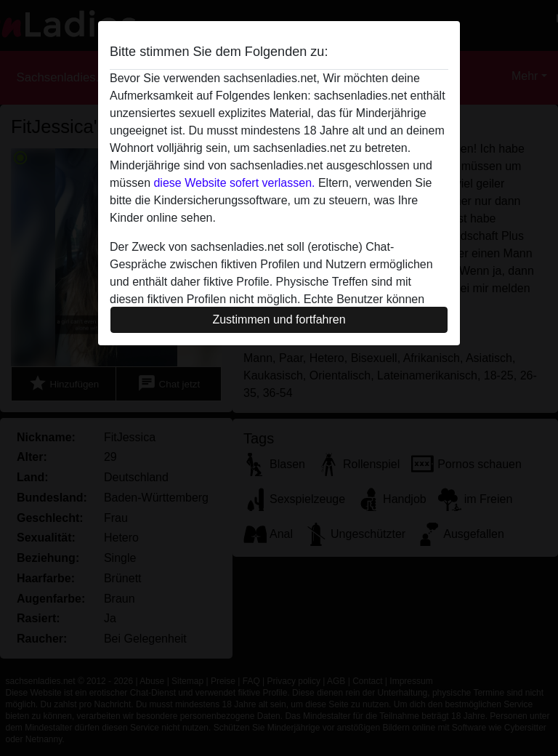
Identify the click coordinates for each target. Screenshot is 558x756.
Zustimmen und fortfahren (279, 319)
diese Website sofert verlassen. (234, 183)
